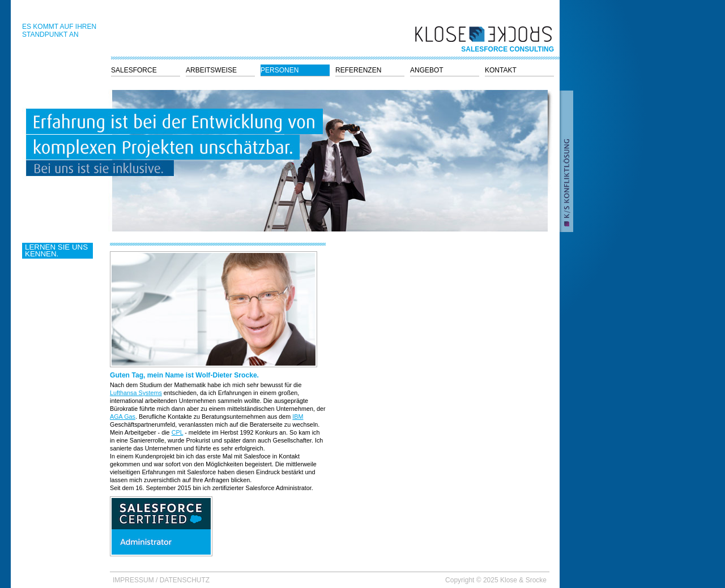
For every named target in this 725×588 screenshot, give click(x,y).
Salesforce (134, 70)
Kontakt (501, 70)
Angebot (427, 70)
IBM (298, 417)
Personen (280, 70)
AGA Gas (123, 417)
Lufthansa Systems (136, 393)
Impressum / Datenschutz (161, 580)
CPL (178, 432)
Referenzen (358, 70)
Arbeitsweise (211, 70)
